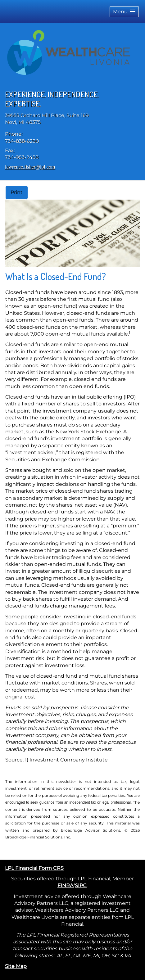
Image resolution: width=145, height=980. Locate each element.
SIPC (81, 885)
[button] (124, 12)
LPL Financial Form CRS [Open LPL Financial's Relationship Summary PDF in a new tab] (34, 868)
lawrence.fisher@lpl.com (30, 167)
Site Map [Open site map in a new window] (16, 966)
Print (17, 192)
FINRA (65, 885)
